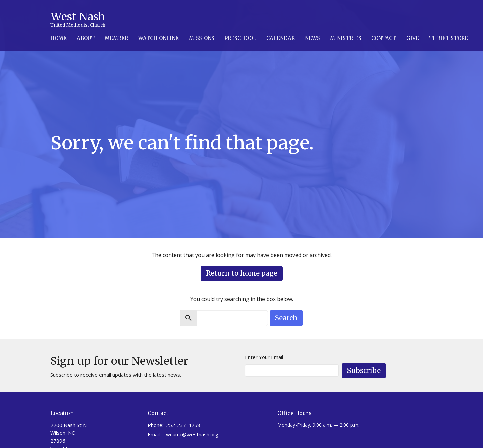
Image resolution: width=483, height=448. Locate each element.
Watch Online (158, 38)
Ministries (346, 38)
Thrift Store (448, 38)
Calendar (281, 38)
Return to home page (242, 273)
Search (286, 318)
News (312, 38)
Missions (202, 38)
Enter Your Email (264, 357)
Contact (384, 38)
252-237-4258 (183, 425)
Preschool (240, 38)
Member (116, 38)
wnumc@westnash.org (192, 434)
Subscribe (364, 370)
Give (413, 38)
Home (59, 38)
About (86, 38)
